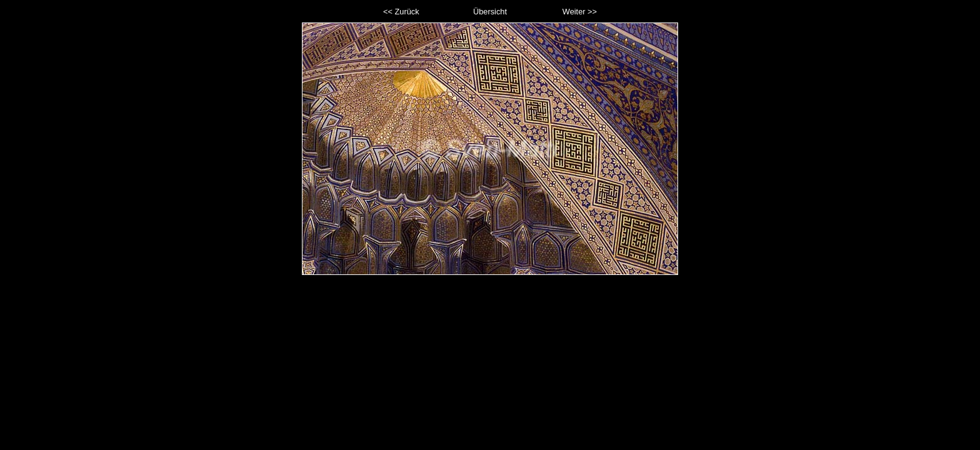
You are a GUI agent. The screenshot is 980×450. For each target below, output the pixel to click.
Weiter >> (580, 12)
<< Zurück (401, 12)
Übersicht (490, 12)
